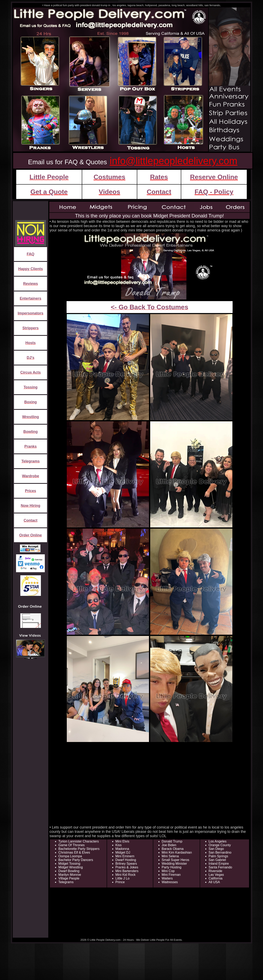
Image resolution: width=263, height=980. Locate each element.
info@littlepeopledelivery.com (174, 161)
